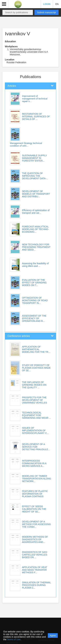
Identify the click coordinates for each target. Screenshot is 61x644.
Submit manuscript (47, 12)
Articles (12, 86)
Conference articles (19, 336)
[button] (4, 4)
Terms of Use (14, 639)
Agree (53, 635)
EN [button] (57, 4)
